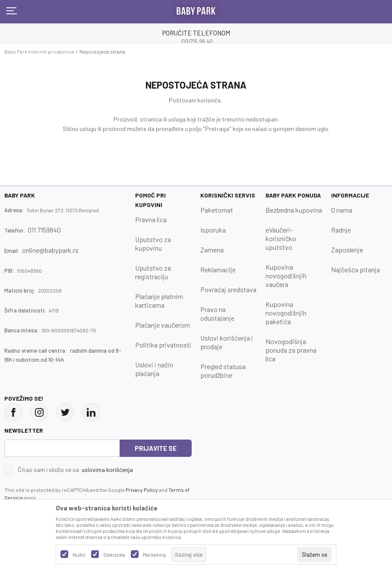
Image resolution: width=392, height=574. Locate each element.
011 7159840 (44, 230)
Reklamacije (218, 269)
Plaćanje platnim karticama (159, 301)
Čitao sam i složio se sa (75, 470)
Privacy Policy (142, 490)
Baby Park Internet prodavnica (39, 51)
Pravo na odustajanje (217, 314)
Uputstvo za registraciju (153, 272)
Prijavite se (156, 448)
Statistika (114, 555)
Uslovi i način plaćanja (154, 369)
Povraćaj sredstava (228, 289)
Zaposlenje (347, 250)
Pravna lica (151, 219)
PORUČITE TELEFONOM (196, 33)
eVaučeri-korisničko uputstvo (281, 238)
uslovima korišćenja (107, 470)
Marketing (154, 555)
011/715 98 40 (197, 41)
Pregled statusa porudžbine (223, 371)
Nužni (79, 555)
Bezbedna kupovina (294, 210)
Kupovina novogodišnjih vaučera (286, 276)
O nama (342, 210)
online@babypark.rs (50, 250)
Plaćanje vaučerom (163, 325)
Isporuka (213, 230)
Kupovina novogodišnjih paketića (286, 313)
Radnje (341, 230)
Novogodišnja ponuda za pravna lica (291, 350)
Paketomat (217, 210)
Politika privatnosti (163, 345)
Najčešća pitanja (356, 269)
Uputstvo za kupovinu (153, 244)
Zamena (212, 250)
